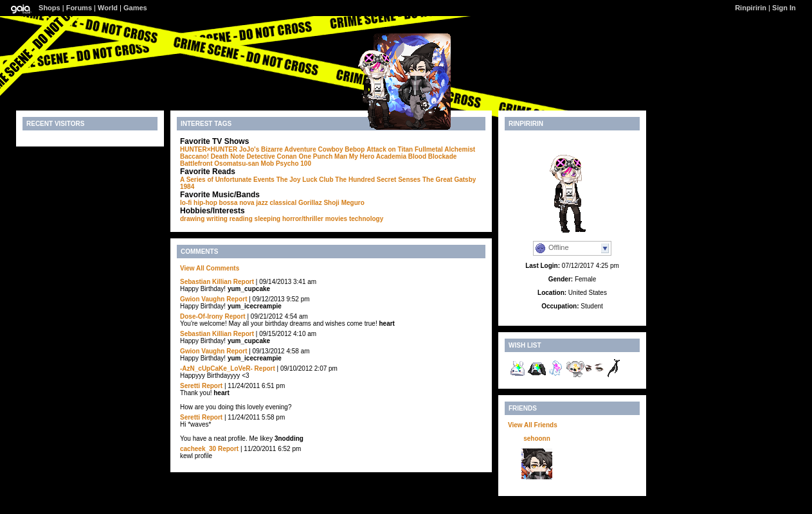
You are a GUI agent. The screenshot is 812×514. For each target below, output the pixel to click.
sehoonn (537, 439)
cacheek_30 (198, 449)
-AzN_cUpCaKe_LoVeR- (216, 368)
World (108, 8)
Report (244, 282)
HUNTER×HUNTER (209, 149)
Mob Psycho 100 (286, 164)
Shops (50, 8)
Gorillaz (310, 203)
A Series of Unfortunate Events (227, 180)
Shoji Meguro (344, 203)
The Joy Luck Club (305, 180)
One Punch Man (323, 156)
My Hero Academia (378, 156)
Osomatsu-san (236, 164)
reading (241, 219)
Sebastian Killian (206, 282)
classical (283, 203)
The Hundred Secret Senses (378, 180)
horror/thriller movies (315, 219)
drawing (192, 219)
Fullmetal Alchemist (445, 149)
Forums (79, 8)
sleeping (268, 219)
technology (366, 219)
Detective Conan (271, 156)
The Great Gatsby (449, 180)
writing (217, 219)
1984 (187, 187)
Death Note (228, 156)
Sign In (784, 8)
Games (135, 8)
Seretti (190, 386)
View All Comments (210, 268)
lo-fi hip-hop (199, 203)
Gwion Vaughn (202, 299)
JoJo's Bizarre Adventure (278, 149)
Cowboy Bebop (342, 149)
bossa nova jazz (244, 203)
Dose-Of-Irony (202, 316)
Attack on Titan (390, 149)
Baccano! (194, 156)
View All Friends (533, 425)
